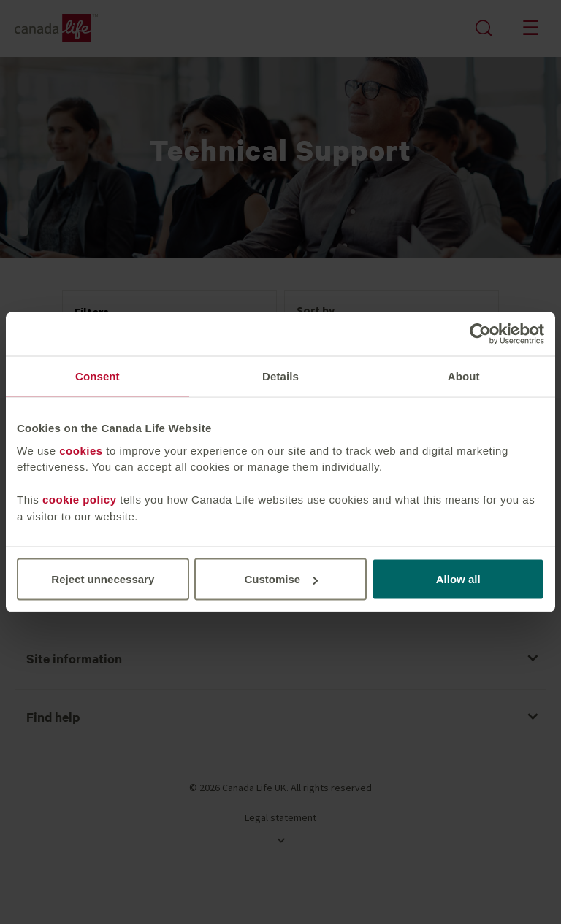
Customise (281, 579)
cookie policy (80, 500)
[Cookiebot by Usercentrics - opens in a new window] (480, 334)
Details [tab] (280, 376)
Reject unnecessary (103, 579)
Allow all (458, 579)
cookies (81, 450)
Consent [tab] (98, 376)
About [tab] (464, 376)
